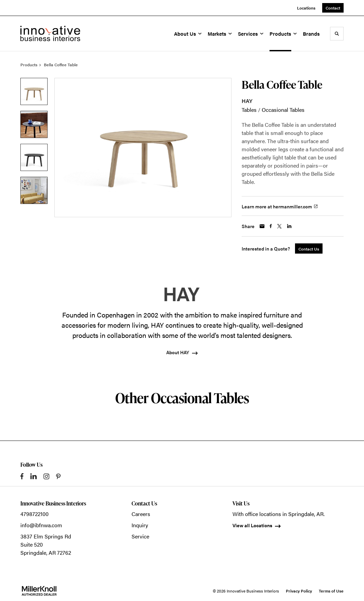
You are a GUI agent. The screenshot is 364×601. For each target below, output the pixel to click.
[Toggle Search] (337, 34)
